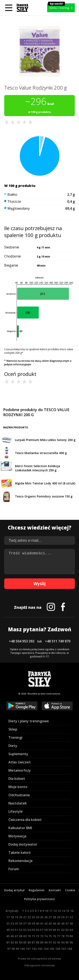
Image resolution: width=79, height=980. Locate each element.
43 (50, 923)
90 (46, 942)
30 (63, 917)
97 (9, 949)
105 (52, 949)
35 (16, 923)
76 (54, 936)
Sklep (13, 729)
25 (42, 917)
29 (59, 917)
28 (54, 917)
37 (25, 923)
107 (64, 949)
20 (21, 917)
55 (33, 930)
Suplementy (18, 754)
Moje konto (18, 787)
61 (59, 930)
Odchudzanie (19, 795)
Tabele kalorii (19, 853)
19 (16, 917)
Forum (14, 869)
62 (63, 930)
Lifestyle (16, 811)
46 (63, 923)
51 (16, 930)
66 (12, 936)
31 (67, 917)
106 (58, 949)
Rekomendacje (21, 861)
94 (63, 942)
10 (47, 911)
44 (54, 923)
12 (55, 911)
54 (29, 930)
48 (71, 923)
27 (50, 917)
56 (37, 930)
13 (59, 911)
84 (21, 942)
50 (12, 930)
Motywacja (17, 836)
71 (33, 936)
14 (63, 911)
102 (34, 949)
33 (8, 923)
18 (12, 917)
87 (33, 942)
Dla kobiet (17, 779)
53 (25, 930)
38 (29, 923)
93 (59, 942)
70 (29, 936)
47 (67, 923)
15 (68, 911)
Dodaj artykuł (14, 890)
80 (71, 936)
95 (67, 942)
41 (42, 923)
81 (8, 942)
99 (17, 949)
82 (12, 942)
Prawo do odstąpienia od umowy (39, 959)
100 (22, 949)
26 (46, 917)
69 (25, 936)
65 (8, 936)
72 (37, 936)
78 (63, 936)
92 (54, 942)
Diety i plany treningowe (29, 721)
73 (42, 936)
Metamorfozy (20, 770)
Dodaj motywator (23, 844)
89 (42, 942)
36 (21, 923)
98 (13, 949)
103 (40, 949)
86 (29, 942)
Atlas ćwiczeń (19, 762)
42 (46, 923)
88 (37, 942)
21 (25, 917)
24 (37, 917)
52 (21, 930)
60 (54, 930)
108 (70, 949)
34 (12, 923)
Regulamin (37, 890)
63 (67, 930)
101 (28, 949)
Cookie (70, 890)
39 (33, 923)
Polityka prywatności (39, 899)
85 (25, 942)
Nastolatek (18, 803)
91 (50, 942)
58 (46, 930)
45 (59, 923)
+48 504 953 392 (22, 641)
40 (37, 923)
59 (50, 930)
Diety (13, 746)
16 (72, 911)
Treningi (15, 737)
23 (33, 917)
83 (16, 942)
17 (8, 917)
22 (29, 917)
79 (67, 936)
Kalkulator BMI (20, 828)
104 (46, 949)
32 (71, 917)
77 (59, 936)
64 (71, 930)
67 (16, 936)
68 (21, 936)
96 (71, 942)
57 (42, 930)
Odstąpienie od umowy (39, 965)
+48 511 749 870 (58, 641)
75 (50, 936)
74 (46, 936)
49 (8, 930)
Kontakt (55, 890)
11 (51, 911)
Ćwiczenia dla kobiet (25, 820)
